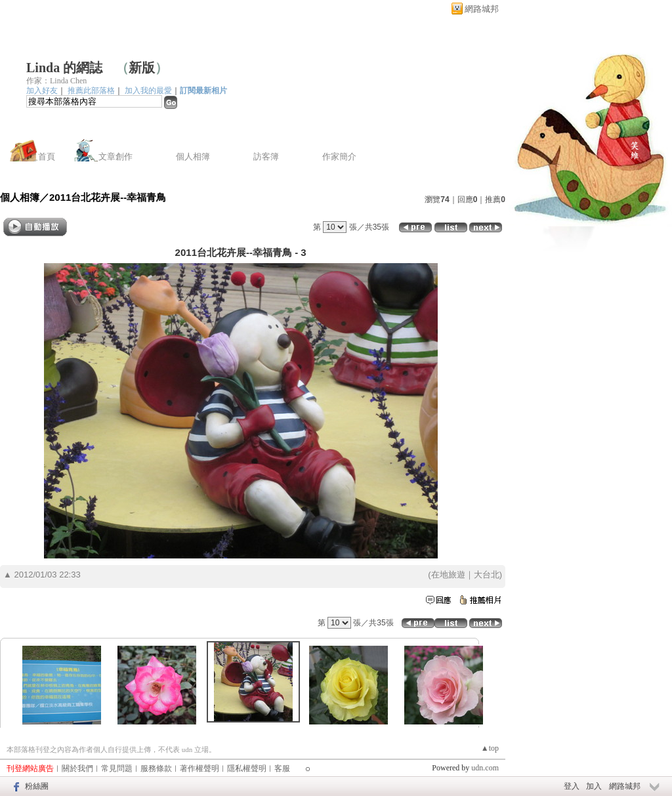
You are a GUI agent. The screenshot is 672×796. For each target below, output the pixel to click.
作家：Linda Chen (56, 81)
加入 (594, 786)
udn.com (485, 768)
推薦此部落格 (91, 91)
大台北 (487, 575)
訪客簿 (266, 157)
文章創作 (115, 157)
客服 (282, 768)
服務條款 (156, 768)
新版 (142, 68)
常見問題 (117, 768)
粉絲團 (37, 786)
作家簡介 (339, 157)
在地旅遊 (448, 575)
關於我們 (77, 768)
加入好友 (42, 91)
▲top (490, 748)
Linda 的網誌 (64, 68)
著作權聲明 (199, 768)
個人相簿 (193, 157)
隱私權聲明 (247, 768)
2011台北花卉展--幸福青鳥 (108, 197)
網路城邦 (482, 9)
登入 (572, 786)
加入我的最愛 (148, 91)
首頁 (47, 157)
